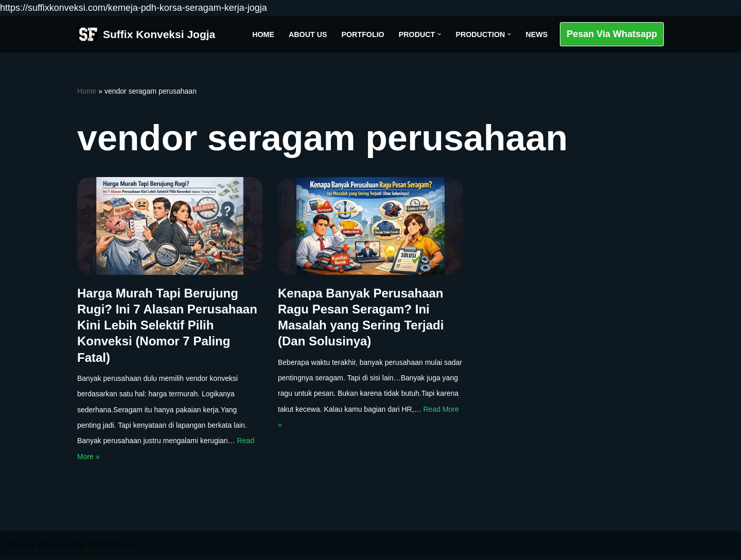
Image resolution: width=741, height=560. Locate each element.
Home (262, 34)
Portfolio (362, 34)
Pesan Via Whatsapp (612, 34)
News (536, 34)
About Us (306, 34)
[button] (439, 34)
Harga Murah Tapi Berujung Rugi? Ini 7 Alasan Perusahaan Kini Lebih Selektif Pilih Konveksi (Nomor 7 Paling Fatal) (167, 325)
